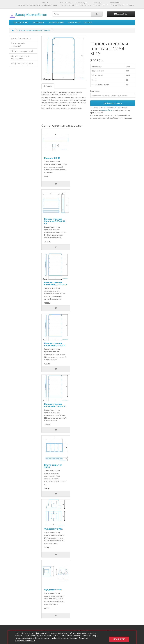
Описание (48, 86)
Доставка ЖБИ (38, 23)
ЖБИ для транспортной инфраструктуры (20, 57)
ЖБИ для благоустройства (21, 38)
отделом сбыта (106, 110)
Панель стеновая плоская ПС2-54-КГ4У (35, 31)
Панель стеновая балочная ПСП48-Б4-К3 (55, 221)
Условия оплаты (74, 23)
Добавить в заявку (113, 103)
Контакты (130, 5)
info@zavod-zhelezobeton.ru (29, 5)
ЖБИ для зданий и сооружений (18, 45)
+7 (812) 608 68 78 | (66, 5)
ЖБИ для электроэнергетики (22, 64)
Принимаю (119, 637)
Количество (95, 91)
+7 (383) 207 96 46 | (117, 5)
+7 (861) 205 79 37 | (100, 5)
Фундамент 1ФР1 (53, 590)
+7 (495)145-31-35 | (49, 5)
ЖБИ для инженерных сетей (22, 51)
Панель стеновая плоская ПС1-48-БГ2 (55, 405)
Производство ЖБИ (21, 23)
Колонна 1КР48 (52, 158)
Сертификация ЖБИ (56, 23)
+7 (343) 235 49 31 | (83, 5)
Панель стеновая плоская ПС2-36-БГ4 (55, 344)
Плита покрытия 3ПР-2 (53, 466)
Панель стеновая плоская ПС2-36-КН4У (56, 283)
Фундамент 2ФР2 (53, 529)
